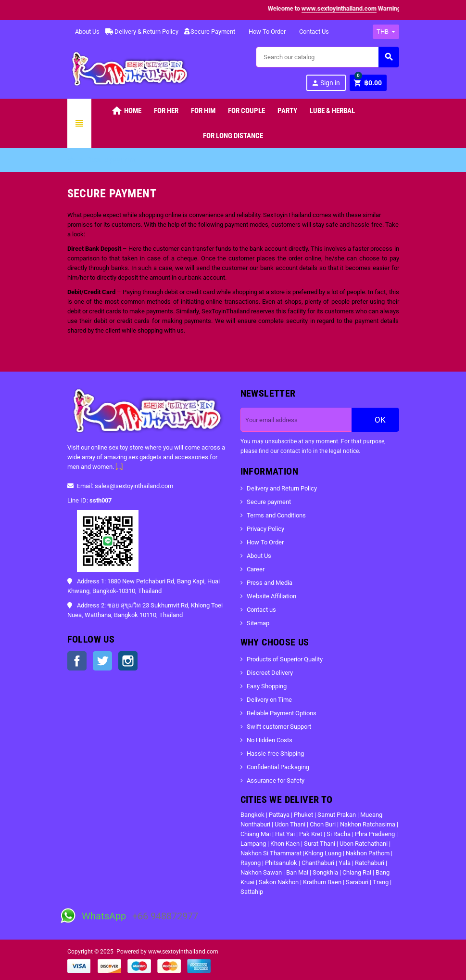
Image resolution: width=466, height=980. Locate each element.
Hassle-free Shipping (275, 754)
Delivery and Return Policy (282, 488)
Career (256, 569)
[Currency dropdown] (386, 32)
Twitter (102, 661)
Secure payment (269, 502)
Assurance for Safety (276, 780)
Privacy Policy (265, 529)
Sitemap (258, 623)
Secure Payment (210, 32)
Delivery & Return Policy (142, 32)
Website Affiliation (271, 596)
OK (375, 420)
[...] (119, 467)
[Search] (327, 57)
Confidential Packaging (278, 767)
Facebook (77, 661)
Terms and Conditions (276, 515)
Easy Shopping (267, 686)
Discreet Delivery (270, 673)
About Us (83, 32)
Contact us (261, 610)
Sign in (326, 83)
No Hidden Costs (270, 740)
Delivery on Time (269, 700)
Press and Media (270, 583)
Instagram (128, 661)
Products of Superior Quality (285, 659)
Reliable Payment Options (282, 713)
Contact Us (310, 32)
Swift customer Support (279, 727)
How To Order (263, 32)
